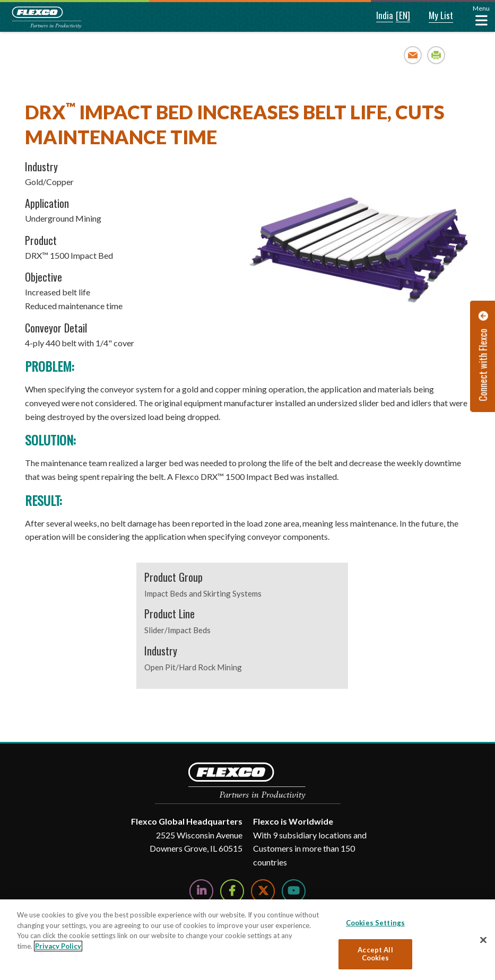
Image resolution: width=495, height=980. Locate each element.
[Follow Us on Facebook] (232, 891)
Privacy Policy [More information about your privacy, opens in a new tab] (58, 946)
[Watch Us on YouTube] (294, 891)
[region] (247, 940)
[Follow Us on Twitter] (263, 891)
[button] (377, 16)
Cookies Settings (375, 923)
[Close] (483, 940)
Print (436, 55)
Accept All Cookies (375, 954)
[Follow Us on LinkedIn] (201, 891)
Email (413, 55)
